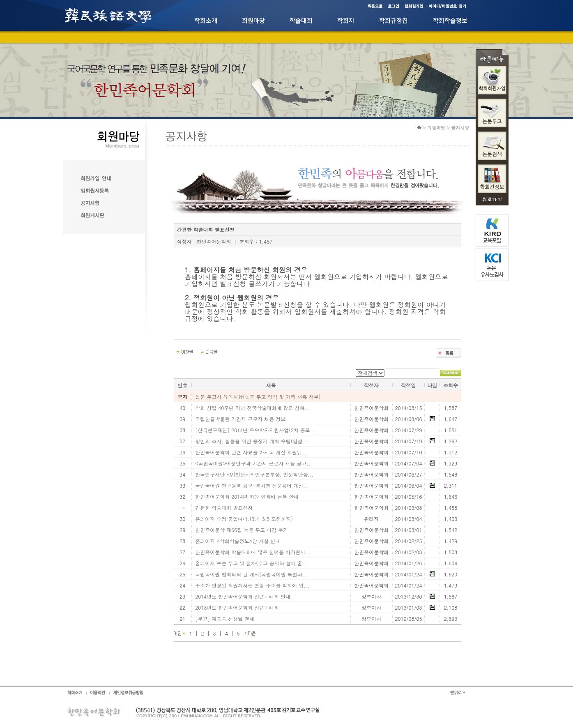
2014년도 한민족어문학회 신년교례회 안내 (243, 596)
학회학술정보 (450, 20)
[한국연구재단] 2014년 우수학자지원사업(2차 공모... (255, 430)
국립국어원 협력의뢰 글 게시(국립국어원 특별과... (251, 574)
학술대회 (301, 20)
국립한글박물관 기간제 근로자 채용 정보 (240, 419)
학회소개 (206, 20)
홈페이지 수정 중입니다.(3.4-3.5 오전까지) (244, 519)
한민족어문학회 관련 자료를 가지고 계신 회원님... (251, 452)
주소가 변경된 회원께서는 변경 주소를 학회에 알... (252, 585)
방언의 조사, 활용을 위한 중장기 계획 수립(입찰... (252, 441)
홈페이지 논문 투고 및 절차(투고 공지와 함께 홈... (251, 563)
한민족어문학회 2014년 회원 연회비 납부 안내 (247, 496)
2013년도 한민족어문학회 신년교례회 (237, 607)
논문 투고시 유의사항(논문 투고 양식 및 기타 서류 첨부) (258, 397)
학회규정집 (394, 20)
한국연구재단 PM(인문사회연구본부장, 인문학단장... (254, 474)
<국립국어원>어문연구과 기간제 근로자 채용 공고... (254, 463)
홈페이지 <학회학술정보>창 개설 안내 (238, 541)
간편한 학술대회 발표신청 (224, 508)
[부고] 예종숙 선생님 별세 (225, 619)
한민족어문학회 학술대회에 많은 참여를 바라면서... (253, 552)
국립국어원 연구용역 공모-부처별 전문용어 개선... (252, 485)
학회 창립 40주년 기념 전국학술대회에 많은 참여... (253, 408)
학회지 (346, 20)
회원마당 (253, 20)
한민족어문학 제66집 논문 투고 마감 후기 (242, 530)
